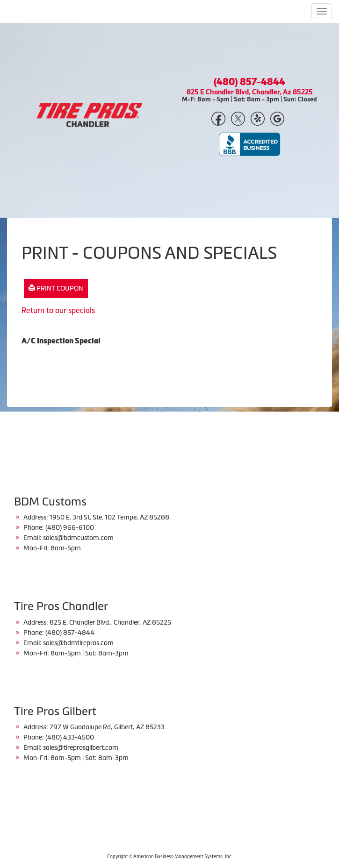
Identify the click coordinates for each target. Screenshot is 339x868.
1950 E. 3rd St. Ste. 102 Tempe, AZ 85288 (109, 517)
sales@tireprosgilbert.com (81, 747)
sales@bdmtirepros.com (78, 643)
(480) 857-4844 (249, 82)
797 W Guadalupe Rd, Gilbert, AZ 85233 (107, 727)
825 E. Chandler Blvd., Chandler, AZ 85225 (110, 622)
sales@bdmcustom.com (78, 538)
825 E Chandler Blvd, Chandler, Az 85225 (250, 92)
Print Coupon (56, 288)
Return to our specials (58, 310)
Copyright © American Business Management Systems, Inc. (170, 857)
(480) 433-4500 (70, 737)
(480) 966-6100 (70, 527)
